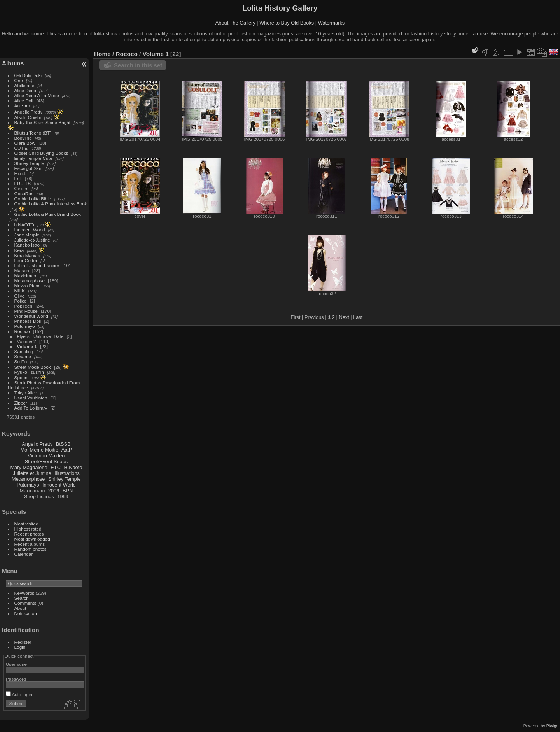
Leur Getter (26, 260)
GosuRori (24, 194)
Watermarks (332, 23)
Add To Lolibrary (31, 408)
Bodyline (23, 138)
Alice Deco (25, 90)
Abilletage (24, 85)
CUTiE (21, 148)
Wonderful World (31, 316)
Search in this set (138, 65)
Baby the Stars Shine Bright (43, 122)
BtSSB (63, 444)
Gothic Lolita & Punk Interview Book (51, 204)
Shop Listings (39, 496)
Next (344, 317)
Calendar (24, 554)
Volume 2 (27, 341)
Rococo (22, 331)
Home (102, 54)
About (20, 608)
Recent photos (29, 534)
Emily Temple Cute (33, 158)
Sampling (24, 351)
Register (23, 642)
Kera (19, 250)
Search (22, 598)
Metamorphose (30, 281)
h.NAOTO (24, 225)
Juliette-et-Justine (32, 240)
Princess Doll (28, 321)
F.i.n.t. (20, 173)
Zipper (21, 403)
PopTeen (23, 306)
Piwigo (552, 726)
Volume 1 (27, 346)
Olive (20, 296)
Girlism (22, 188)
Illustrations (67, 473)
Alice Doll (24, 101)
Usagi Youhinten (31, 398)
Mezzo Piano (28, 286)
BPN (68, 491)
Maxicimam (26, 276)
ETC (56, 467)
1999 (63, 496)
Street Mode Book (33, 367)
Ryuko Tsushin (29, 372)
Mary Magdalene (29, 467)
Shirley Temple (29, 163)
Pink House (26, 311)
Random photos (31, 549)
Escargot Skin (29, 168)
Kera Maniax (27, 255)
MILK (20, 291)
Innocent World (30, 230)
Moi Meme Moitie (39, 450)
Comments (25, 603)
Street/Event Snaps (46, 461)
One (19, 80)
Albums (13, 63)
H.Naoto (73, 467)
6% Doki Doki (28, 75)
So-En (21, 362)
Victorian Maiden (46, 456)
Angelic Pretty (29, 112)
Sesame (23, 356)
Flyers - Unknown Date (40, 336)
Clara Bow (25, 143)
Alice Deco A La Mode (37, 95)
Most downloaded (32, 539)
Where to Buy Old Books (287, 23)
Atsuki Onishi (28, 117)
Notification (26, 613)
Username (16, 664)
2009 (54, 491)
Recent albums (30, 544)
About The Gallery (235, 23)
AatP (67, 450)
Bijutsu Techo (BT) (33, 133)
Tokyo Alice (26, 393)
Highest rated (28, 529)
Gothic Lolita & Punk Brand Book (48, 214)
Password (16, 679)
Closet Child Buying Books (41, 153)
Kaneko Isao (27, 245)
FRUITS (23, 183)
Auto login (19, 694)
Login (20, 647)
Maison (22, 271)
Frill (18, 178)
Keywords (24, 593)
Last (358, 317)
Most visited (26, 524)
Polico (21, 301)
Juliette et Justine (32, 473)
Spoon (21, 377)
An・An (22, 106)
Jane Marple (27, 235)
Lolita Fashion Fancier (37, 265)
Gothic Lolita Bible (33, 199)
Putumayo (25, 326)
